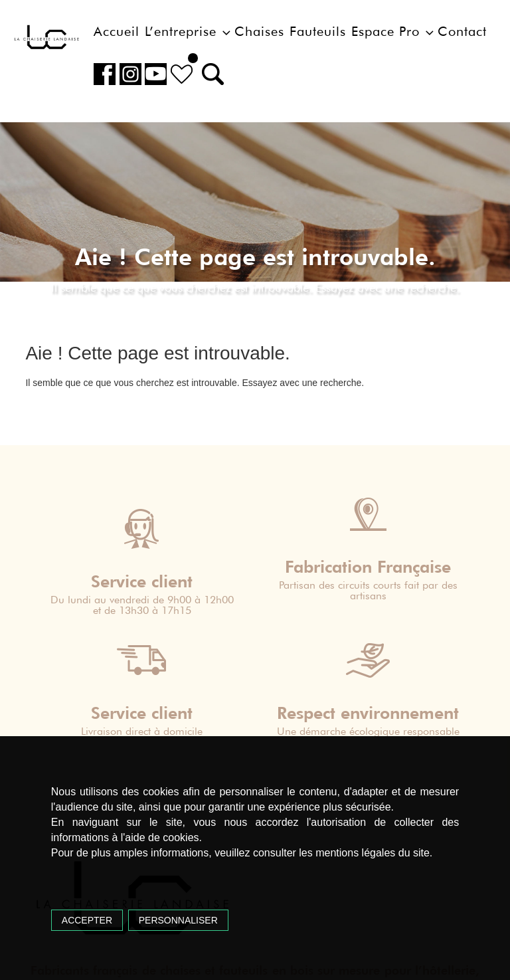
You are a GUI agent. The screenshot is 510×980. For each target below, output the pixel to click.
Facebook (104, 74)
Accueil (117, 31)
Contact (462, 31)
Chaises (259, 31)
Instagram (129, 74)
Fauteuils (318, 31)
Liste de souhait (179, 74)
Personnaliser (178, 920)
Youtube (154, 74)
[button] (209, 74)
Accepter (87, 920)
